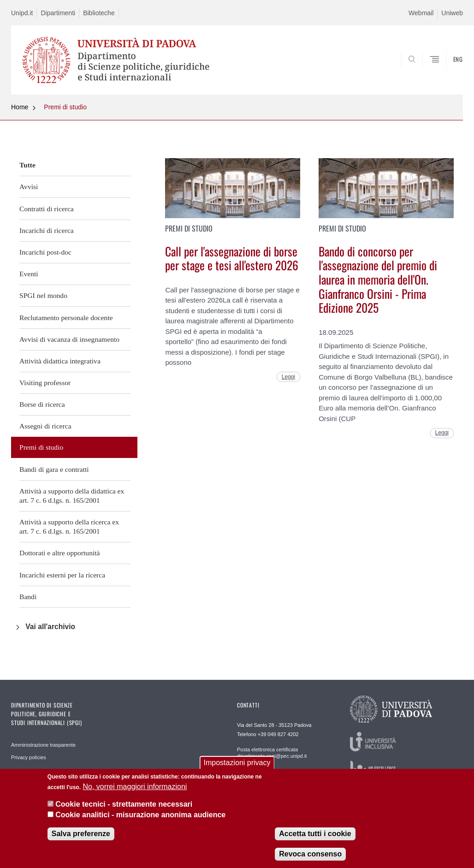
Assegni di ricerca (45, 426)
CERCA (427, 72)
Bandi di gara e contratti (54, 469)
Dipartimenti (58, 13)
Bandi (28, 597)
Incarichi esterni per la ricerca (62, 575)
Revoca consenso (310, 854)
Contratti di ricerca (47, 209)
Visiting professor (45, 383)
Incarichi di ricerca (47, 230)
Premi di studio (65, 107)
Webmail (421, 13)
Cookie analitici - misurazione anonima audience (140, 815)
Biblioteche (99, 13)
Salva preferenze (81, 834)
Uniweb (452, 13)
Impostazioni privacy (237, 763)
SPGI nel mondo (43, 295)
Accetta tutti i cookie (315, 834)
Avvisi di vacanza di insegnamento (69, 339)
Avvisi (29, 187)
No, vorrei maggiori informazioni (135, 787)
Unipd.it (22, 13)
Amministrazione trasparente (43, 745)
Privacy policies (29, 757)
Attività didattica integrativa (60, 361)
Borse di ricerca (42, 404)
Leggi (288, 377)
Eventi (29, 274)
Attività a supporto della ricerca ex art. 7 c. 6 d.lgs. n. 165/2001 (69, 526)
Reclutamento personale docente (66, 318)
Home (20, 107)
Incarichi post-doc (45, 252)
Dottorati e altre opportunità (60, 553)
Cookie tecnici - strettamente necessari (124, 804)
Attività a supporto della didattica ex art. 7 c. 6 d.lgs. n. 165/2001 (72, 496)
